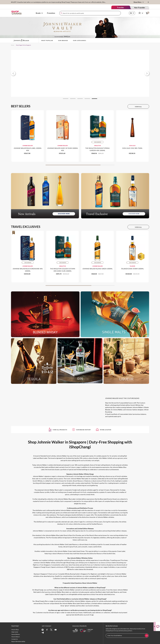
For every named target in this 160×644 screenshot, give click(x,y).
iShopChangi (70, 563)
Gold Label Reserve (113, 592)
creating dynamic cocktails (116, 483)
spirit (44, 522)
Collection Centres (100, 565)
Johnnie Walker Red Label (79, 479)
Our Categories (80, 40)
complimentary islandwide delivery (86, 567)
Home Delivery (16, 634)
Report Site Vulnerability (18, 641)
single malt (77, 490)
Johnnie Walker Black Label (53, 490)
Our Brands (63, 40)
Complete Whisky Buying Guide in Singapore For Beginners (78, 574)
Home (12, 45)
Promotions (51, 13)
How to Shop (15, 630)
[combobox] (90, 13)
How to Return (16, 637)
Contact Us (15, 639)
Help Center (15, 632)
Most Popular (47, 40)
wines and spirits (81, 565)
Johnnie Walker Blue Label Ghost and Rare (76, 603)
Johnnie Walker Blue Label (67, 499)
